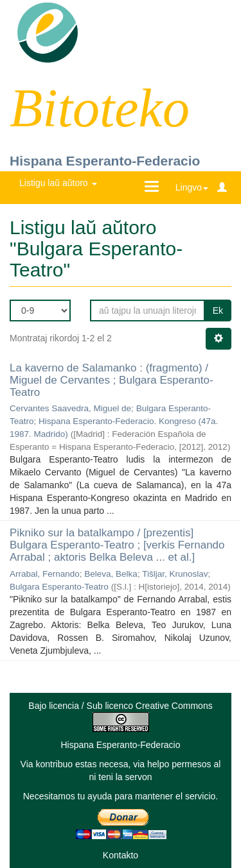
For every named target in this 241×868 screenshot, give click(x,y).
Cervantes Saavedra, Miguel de (70, 408)
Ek (218, 311)
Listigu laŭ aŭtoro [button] (58, 183)
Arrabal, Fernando (45, 574)
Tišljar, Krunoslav (175, 574)
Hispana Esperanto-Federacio (105, 161)
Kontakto (121, 855)
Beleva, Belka (111, 574)
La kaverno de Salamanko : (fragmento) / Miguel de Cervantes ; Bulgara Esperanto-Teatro (112, 380)
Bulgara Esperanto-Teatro (59, 587)
